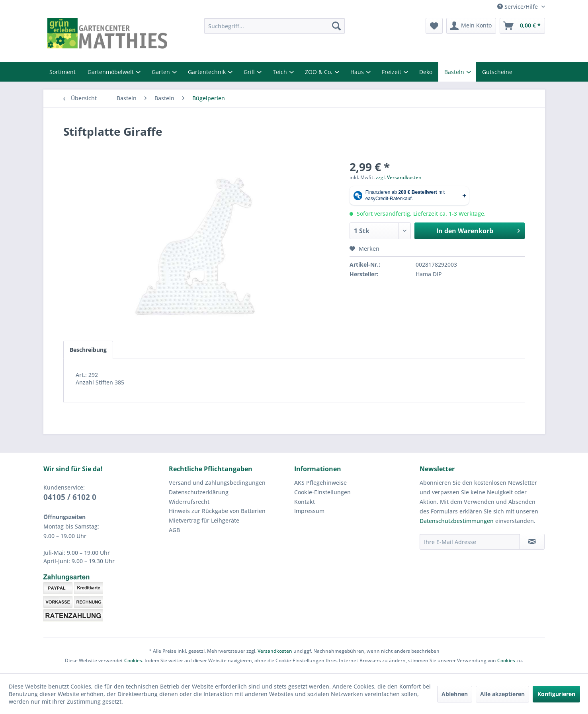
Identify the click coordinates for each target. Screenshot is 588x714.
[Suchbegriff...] (274, 26)
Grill (250, 72)
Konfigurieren (556, 694)
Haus (358, 72)
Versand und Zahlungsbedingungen (217, 483)
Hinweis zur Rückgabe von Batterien (217, 511)
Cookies (133, 660)
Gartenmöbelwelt (111, 72)
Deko (426, 72)
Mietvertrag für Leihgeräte (204, 520)
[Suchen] (336, 26)
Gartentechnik (208, 72)
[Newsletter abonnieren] (532, 542)
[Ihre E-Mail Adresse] (470, 542)
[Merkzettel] (434, 26)
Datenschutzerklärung (199, 492)
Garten (162, 72)
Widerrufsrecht (189, 502)
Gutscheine (497, 72)
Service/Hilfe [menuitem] (518, 7)
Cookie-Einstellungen (322, 492)
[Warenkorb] (522, 26)
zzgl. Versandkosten (399, 177)
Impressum (309, 511)
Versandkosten (275, 651)
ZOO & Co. (319, 72)
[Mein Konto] (471, 26)
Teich (281, 72)
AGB (174, 530)
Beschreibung (88, 350)
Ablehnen (455, 694)
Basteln (455, 72)
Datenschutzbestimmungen (457, 521)
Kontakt (305, 502)
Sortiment (63, 72)
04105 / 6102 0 (70, 497)
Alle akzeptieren (502, 694)
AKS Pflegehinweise (320, 483)
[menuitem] (274, 26)
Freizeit (392, 72)
